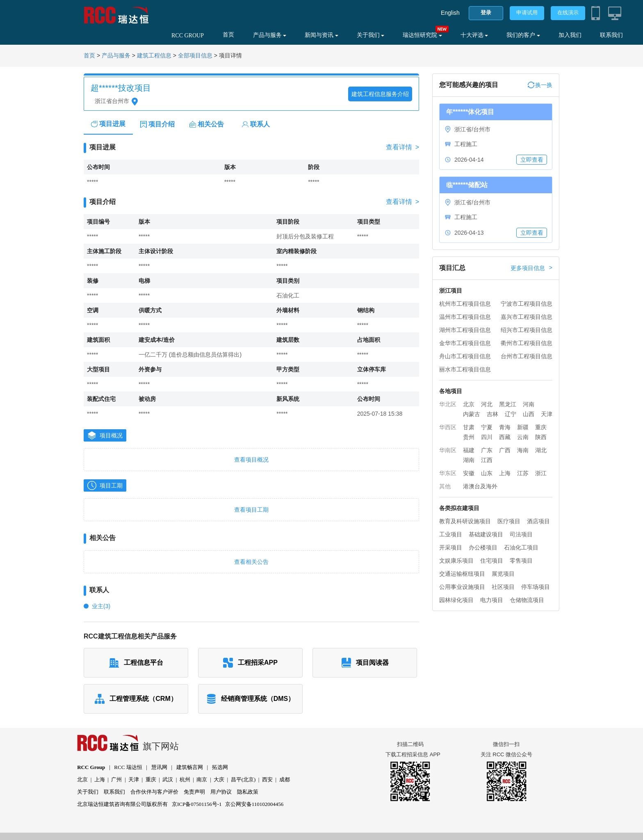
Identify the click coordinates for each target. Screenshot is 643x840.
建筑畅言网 (190, 767)
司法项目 (521, 534)
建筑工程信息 (154, 56)
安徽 (469, 473)
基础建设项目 (486, 534)
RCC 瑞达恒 (128, 767)
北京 (469, 404)
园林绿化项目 (456, 600)
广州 (116, 779)
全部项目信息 (195, 56)
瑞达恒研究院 (422, 35)
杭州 (185, 779)
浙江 (541, 473)
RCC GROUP (188, 35)
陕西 (541, 437)
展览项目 (503, 574)
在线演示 (568, 13)
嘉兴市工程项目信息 (527, 317)
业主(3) (101, 606)
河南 (529, 404)
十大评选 (474, 35)
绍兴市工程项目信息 (527, 330)
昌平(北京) (243, 779)
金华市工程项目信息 (465, 343)
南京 (202, 779)
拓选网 (220, 767)
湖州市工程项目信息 (465, 330)
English (450, 13)
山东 (487, 473)
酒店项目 (538, 521)
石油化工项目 (521, 547)
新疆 (523, 427)
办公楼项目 (483, 547)
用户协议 (221, 792)
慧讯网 (159, 767)
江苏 (523, 473)
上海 (505, 473)
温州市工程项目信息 (465, 317)
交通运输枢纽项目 (462, 574)
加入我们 (570, 35)
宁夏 (487, 427)
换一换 (540, 85)
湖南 (469, 460)
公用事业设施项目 (462, 587)
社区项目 (503, 587)
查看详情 (402, 147)
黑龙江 (508, 404)
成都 (285, 779)
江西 (487, 460)
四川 (487, 437)
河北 (487, 404)
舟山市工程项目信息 (465, 356)
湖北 (541, 450)
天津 (547, 414)
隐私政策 (248, 792)
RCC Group (91, 767)
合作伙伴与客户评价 (154, 792)
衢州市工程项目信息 (527, 343)
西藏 (505, 437)
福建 (469, 450)
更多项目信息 (531, 268)
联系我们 (611, 35)
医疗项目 (509, 521)
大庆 (219, 779)
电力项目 (492, 600)
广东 (487, 450)
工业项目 (451, 534)
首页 (228, 35)
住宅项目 (492, 561)
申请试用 (527, 13)
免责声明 (194, 792)
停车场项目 (536, 587)
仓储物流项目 (527, 600)
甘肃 (469, 427)
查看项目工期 (251, 510)
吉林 (493, 414)
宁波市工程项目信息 (527, 304)
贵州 (469, 437)
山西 (529, 414)
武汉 (168, 779)
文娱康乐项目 (456, 561)
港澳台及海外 (480, 486)
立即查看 (532, 160)
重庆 (541, 427)
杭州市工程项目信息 (465, 304)
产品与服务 (270, 35)
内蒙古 (472, 414)
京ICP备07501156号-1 (197, 804)
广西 (505, 450)
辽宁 (511, 414)
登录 (486, 13)
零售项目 (521, 561)
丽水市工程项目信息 (465, 369)
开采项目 (451, 547)
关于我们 (371, 35)
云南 (523, 437)
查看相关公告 (251, 562)
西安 (267, 779)
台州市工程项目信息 (527, 356)
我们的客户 (523, 35)
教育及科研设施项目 (465, 521)
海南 (523, 450)
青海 (505, 427)
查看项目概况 (251, 460)
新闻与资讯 (321, 35)
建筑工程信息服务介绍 (380, 94)
